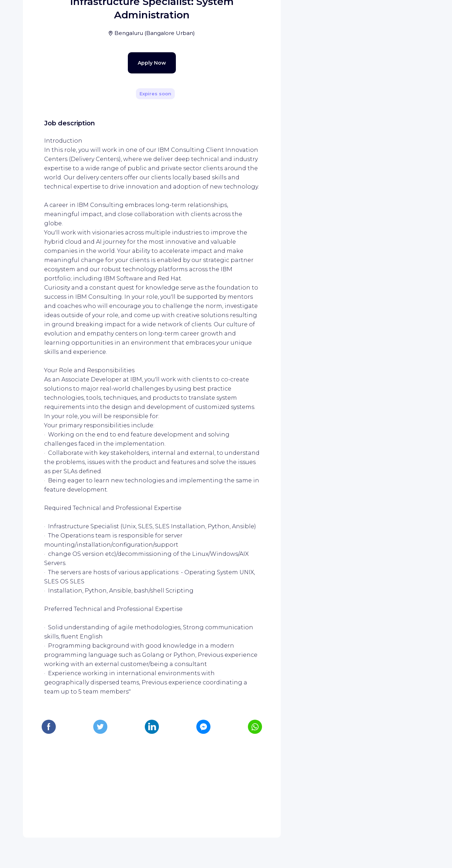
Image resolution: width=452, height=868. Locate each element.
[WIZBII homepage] (35, 15)
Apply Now (139, 208)
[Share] (255, 100)
